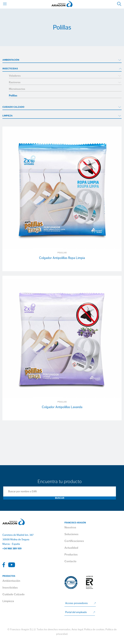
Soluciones (71, 534)
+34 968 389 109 (12, 549)
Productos (71, 555)
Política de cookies (94, 629)
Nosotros (70, 527)
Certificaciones (74, 541)
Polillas (13, 96)
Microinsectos (17, 89)
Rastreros (15, 82)
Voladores (15, 76)
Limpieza (8, 116)
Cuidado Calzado (13, 107)
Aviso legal (77, 629)
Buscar (60, 498)
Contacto (70, 561)
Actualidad (71, 548)
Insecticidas (10, 69)
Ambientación (11, 60)
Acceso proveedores (76, 603)
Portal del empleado (76, 612)
